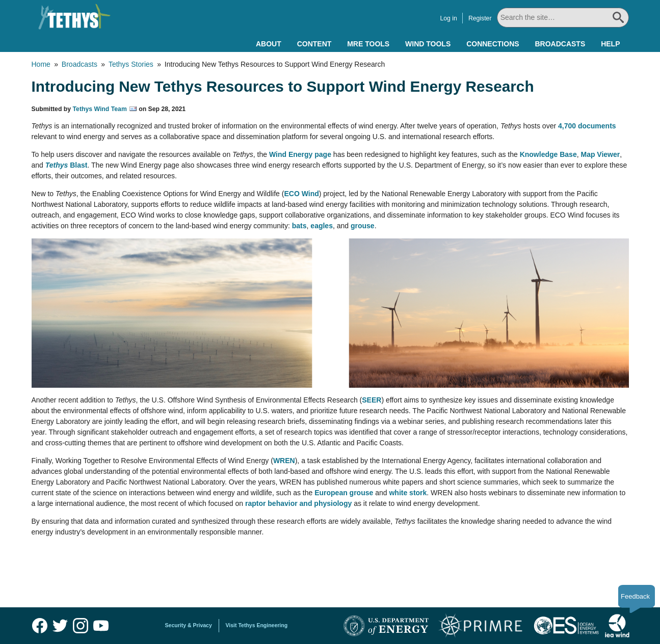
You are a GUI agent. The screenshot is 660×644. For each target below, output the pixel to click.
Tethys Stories (131, 64)
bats (299, 226)
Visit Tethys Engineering (257, 625)
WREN (284, 461)
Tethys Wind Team (100, 109)
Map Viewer (600, 154)
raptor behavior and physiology (298, 503)
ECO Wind (301, 194)
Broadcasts (560, 44)
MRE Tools (368, 44)
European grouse (344, 493)
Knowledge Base (548, 154)
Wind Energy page (300, 154)
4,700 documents (587, 126)
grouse (363, 226)
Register (480, 18)
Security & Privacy (189, 625)
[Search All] (563, 18)
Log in (448, 18)
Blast (67, 165)
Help (610, 44)
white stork (408, 493)
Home (41, 64)
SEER (372, 400)
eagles (322, 226)
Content (314, 44)
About (269, 44)
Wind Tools (428, 44)
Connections (493, 44)
